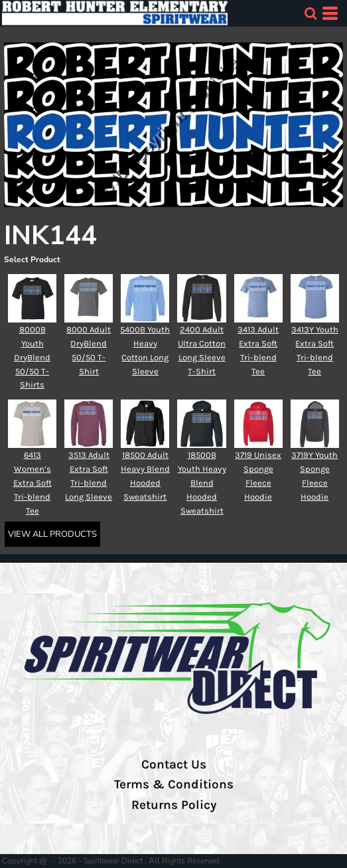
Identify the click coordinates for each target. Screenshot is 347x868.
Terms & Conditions (174, 784)
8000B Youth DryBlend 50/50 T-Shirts (32, 357)
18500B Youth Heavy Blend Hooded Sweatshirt (202, 482)
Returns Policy (174, 805)
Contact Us (174, 764)
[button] (311, 13)
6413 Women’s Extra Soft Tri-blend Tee (33, 482)
